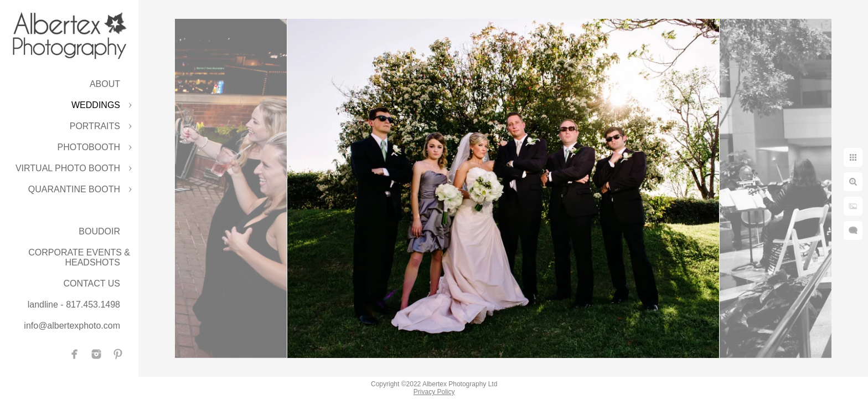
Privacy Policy (434, 392)
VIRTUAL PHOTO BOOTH (68, 168)
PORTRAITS (95, 126)
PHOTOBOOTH (89, 147)
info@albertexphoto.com (72, 326)
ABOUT (105, 84)
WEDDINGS (96, 105)
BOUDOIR (99, 231)
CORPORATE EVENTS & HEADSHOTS (79, 257)
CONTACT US (92, 283)
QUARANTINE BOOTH (74, 189)
